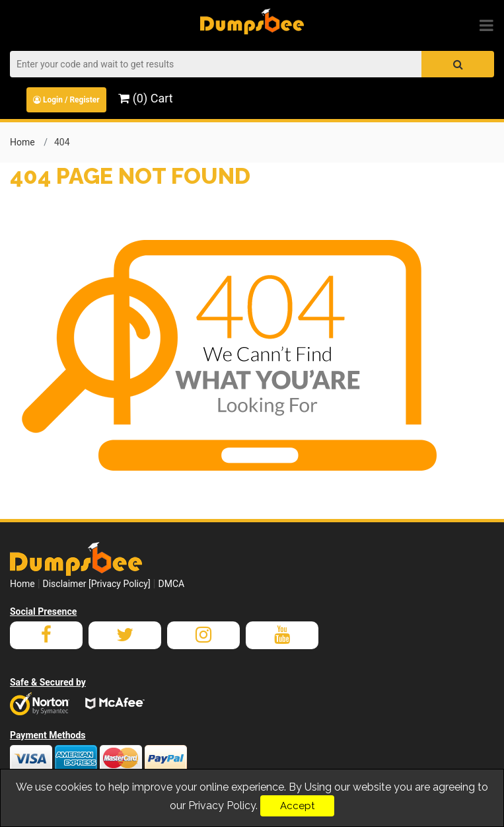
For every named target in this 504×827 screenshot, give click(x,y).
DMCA (171, 584)
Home (22, 142)
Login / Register (66, 100)
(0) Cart (145, 98)
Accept (297, 806)
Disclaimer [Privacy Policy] (97, 584)
